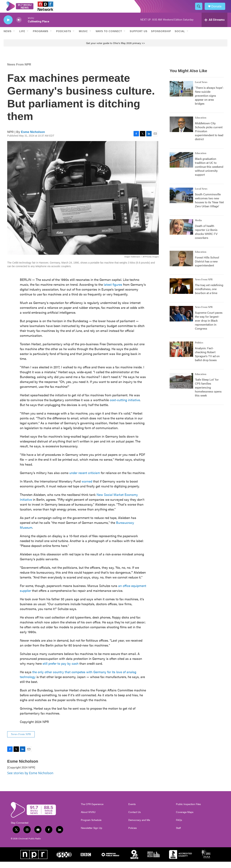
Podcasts (64, 38)
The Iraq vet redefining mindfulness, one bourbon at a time (209, 295)
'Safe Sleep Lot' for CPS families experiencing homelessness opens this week (208, 394)
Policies (133, 834)
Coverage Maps (185, 818)
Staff (178, 834)
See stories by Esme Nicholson (30, 779)
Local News (201, 89)
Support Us (139, 38)
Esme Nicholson (33, 138)
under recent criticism (85, 479)
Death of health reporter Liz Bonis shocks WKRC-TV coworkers (206, 238)
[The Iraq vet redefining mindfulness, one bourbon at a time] (181, 292)
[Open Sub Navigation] (14, 38)
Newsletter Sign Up (91, 834)
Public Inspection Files (188, 810)
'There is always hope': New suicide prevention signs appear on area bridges (209, 102)
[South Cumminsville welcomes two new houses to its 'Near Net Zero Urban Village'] (181, 202)
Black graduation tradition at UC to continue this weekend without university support (209, 173)
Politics (199, 349)
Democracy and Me (139, 826)
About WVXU (88, 818)
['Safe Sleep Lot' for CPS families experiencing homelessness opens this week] (181, 387)
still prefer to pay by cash (61, 670)
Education (201, 124)
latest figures (113, 291)
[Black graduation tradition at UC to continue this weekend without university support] (181, 166)
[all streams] (214, 26)
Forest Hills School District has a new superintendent (207, 268)
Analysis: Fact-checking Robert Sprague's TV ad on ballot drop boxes (207, 360)
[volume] (19, 26)
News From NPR (19, 71)
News (8, 38)
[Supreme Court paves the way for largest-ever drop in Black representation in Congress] (181, 320)
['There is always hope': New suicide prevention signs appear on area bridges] (181, 95)
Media (198, 227)
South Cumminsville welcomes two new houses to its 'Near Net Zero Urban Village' (209, 206)
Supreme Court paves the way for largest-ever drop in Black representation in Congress (209, 327)
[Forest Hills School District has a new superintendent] (181, 265)
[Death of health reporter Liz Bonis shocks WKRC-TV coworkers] (181, 233)
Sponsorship (161, 38)
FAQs (179, 826)
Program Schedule (91, 826)
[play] (8, 26)
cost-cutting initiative (125, 406)
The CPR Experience (92, 810)
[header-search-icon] (200, 10)
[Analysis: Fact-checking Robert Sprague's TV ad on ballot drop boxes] (181, 356)
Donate (218, 9)
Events (132, 810)
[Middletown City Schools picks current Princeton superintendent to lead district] (181, 131)
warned (87, 487)
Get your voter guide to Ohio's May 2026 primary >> (115, 49)
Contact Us (135, 818)
